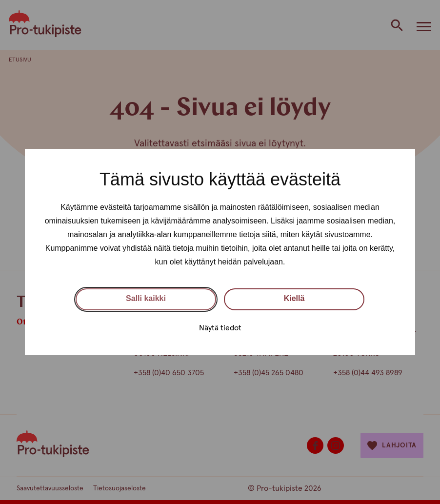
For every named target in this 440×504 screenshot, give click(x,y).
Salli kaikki (146, 298)
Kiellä (294, 298)
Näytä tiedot (220, 328)
